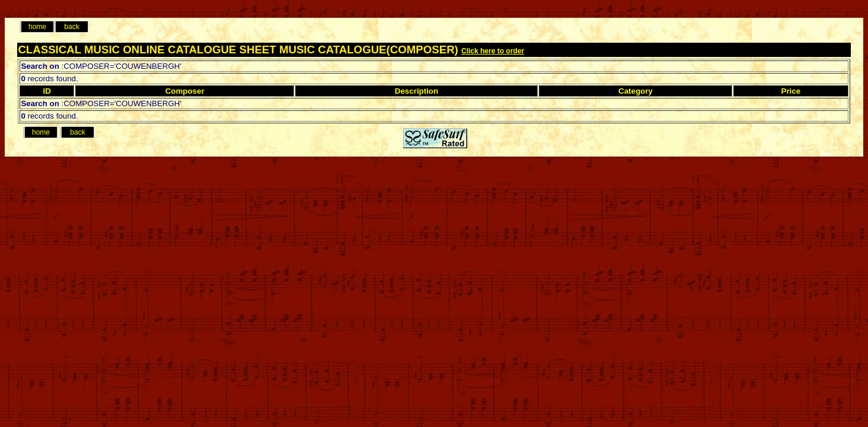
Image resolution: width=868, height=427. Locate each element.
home (37, 27)
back (71, 27)
